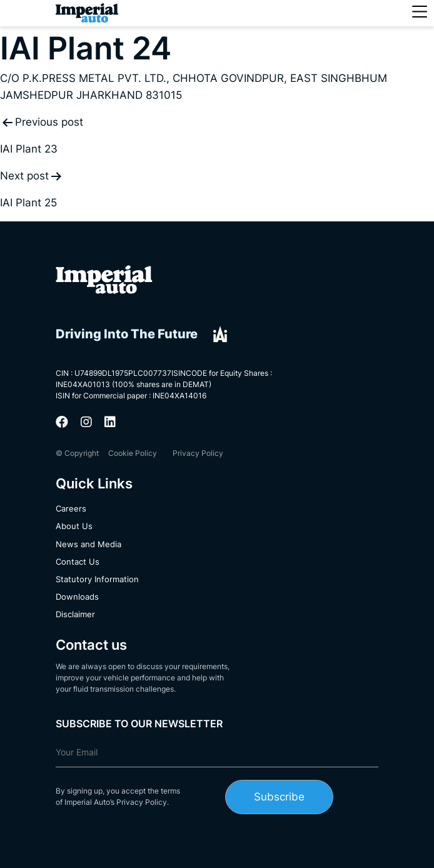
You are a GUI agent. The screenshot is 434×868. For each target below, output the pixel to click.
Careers (71, 508)
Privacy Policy (198, 453)
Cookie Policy (133, 453)
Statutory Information (97, 579)
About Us (74, 526)
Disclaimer (75, 614)
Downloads (77, 597)
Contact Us (78, 562)
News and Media (88, 544)
